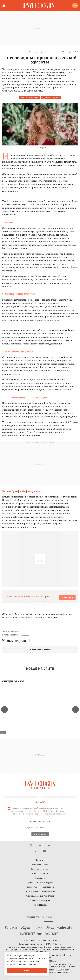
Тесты (75, 6)
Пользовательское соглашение (40, 887)
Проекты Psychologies (40, 900)
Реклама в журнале (40, 869)
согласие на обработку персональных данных (42, 808)
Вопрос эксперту (40, 873)
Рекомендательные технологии (40, 896)
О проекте (40, 860)
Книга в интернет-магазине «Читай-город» (27, 596)
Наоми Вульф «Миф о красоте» (22, 491)
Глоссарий (40, 878)
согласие (11, 964)
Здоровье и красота (51, 97)
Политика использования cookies (40, 891)
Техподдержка (40, 905)
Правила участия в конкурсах (40, 882)
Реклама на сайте (40, 864)
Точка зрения (23, 52)
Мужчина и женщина (29, 97)
